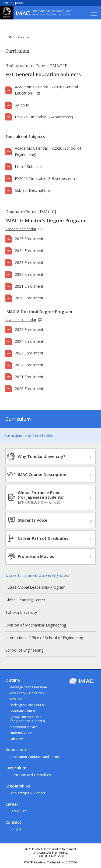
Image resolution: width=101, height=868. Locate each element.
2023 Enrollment (29, 262)
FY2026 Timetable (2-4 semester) (44, 117)
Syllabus (22, 105)
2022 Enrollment (29, 274)
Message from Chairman (28, 687)
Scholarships (18, 786)
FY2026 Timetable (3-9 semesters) (45, 178)
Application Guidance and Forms (34, 757)
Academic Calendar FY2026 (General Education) (46, 90)
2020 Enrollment (29, 298)
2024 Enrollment (29, 251)
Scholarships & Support (27, 793)
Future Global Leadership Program (35, 587)
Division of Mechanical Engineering (36, 625)
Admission (16, 750)
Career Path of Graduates (43, 538)
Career (12, 804)
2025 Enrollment (29, 239)
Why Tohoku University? (41, 456)
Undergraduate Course (27, 705)
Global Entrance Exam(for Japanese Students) (41, 497)
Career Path (18, 811)
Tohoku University (21, 612)
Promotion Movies (36, 556)
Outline (13, 680)
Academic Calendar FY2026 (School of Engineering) (48, 151)
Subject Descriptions (33, 190)
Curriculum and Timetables (29, 435)
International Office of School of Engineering (44, 638)
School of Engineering (24, 650)
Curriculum (26, 37)
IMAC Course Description (42, 474)
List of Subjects (28, 167)
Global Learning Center (25, 600)
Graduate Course (23, 711)
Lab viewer (18, 739)
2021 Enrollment (29, 286)
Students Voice (33, 520)
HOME (10, 37)
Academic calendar (21, 229)
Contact (13, 822)
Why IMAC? (18, 699)
